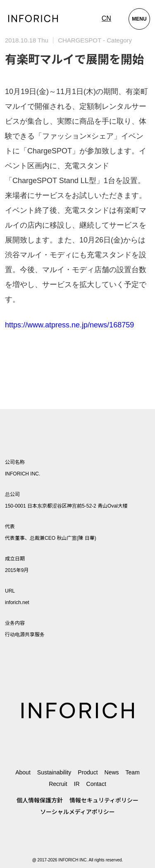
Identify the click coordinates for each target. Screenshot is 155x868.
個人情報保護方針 (40, 800)
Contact (96, 784)
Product (88, 772)
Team (133, 772)
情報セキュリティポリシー (104, 800)
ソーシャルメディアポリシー (77, 812)
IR (77, 784)
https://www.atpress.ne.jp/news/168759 (69, 325)
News (112, 772)
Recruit (58, 784)
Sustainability (54, 772)
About (23, 772)
